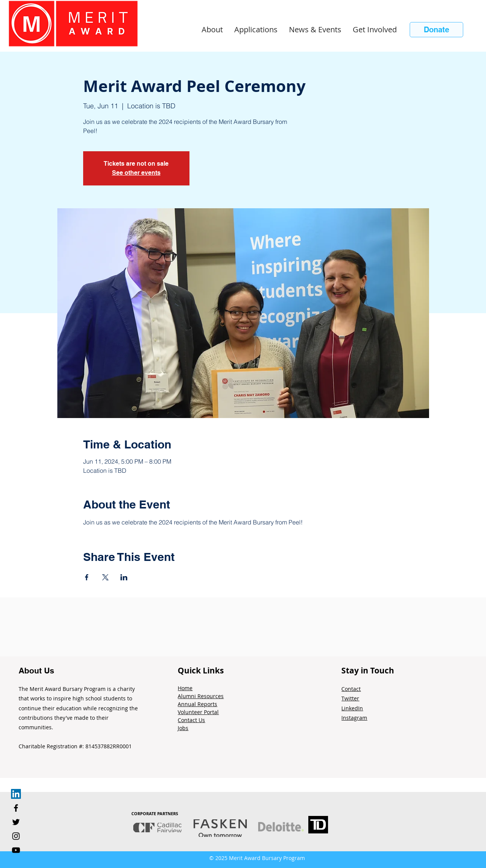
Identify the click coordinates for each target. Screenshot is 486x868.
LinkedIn (352, 708)
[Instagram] (16, 836)
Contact (351, 689)
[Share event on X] (105, 577)
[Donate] (436, 30)
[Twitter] (16, 822)
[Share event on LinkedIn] (124, 577)
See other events (136, 173)
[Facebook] (16, 808)
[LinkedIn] (16, 794)
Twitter (350, 698)
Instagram (354, 718)
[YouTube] (16, 850)
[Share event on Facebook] (87, 577)
